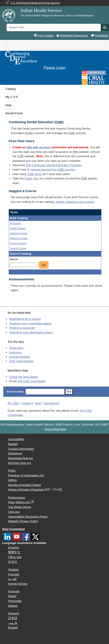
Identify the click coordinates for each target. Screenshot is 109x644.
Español (13, 548)
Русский (14, 574)
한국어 (13, 562)
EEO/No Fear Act (19, 463)
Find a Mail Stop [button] (55, 429)
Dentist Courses (18, 228)
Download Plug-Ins (21, 458)
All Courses (15, 223)
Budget (13, 444)
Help (9, 105)
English (13, 628)
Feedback (101, 35)
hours (35, 174)
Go (44, 265)
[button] (105, 27)
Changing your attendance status (31, 332)
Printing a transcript (22, 328)
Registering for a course (25, 319)
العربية (12, 579)
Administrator (21, 361)
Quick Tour (32, 178)
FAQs (12, 471)
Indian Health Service (41, 10)
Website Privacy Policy (23, 521)
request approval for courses (53, 170)
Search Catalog (15, 392)
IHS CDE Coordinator (32, 381)
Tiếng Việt (15, 557)
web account (39, 147)
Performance (17, 498)
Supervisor (16, 348)
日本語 (13, 618)
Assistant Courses (19, 233)
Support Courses (18, 243)
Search (14, 259)
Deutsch (14, 613)
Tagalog (13, 570)
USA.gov (14, 512)
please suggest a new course (75, 202)
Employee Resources (74, 35)
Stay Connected (13, 529)
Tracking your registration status (30, 323)
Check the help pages (24, 377)
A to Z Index (46, 35)
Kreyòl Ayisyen (18, 584)
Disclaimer (15, 453)
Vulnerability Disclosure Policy (28, 517)
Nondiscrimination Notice (24, 485)
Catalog (11, 89)
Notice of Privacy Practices (26, 490)
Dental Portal (14, 113)
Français (14, 591)
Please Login (54, 68)
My (13, 403)
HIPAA (12, 480)
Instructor (15, 352)
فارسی (13, 623)
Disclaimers (52, 403)
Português (15, 601)
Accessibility (16, 439)
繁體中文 (14, 552)
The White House (20, 507)
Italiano (13, 606)
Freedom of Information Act (26, 475)
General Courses (18, 248)
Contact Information (21, 449)
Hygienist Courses (19, 238)
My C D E (12, 97)
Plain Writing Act (19, 502)
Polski (12, 596)
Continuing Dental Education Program (54, 165)
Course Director (20, 357)
